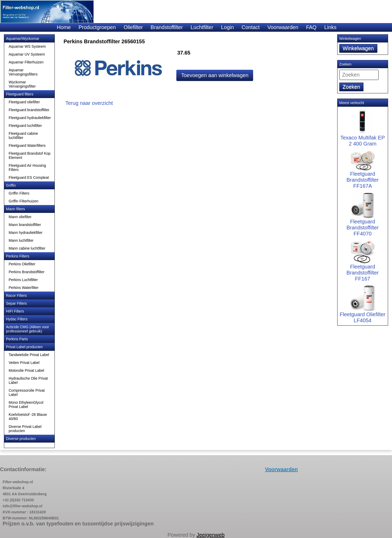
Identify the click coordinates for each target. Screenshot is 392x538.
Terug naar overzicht (89, 103)
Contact (251, 27)
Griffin (11, 185)
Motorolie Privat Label (26, 370)
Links (330, 27)
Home (64, 27)
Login (227, 27)
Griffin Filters (19, 193)
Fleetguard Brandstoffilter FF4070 (363, 219)
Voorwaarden (283, 27)
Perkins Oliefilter (22, 264)
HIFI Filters (15, 311)
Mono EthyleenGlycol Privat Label (26, 405)
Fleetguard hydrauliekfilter (30, 118)
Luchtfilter (202, 27)
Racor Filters (16, 295)
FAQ (311, 27)
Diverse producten (21, 439)
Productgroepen (97, 27)
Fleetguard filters (20, 94)
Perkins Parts (17, 339)
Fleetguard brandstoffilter (29, 110)
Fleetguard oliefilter (24, 102)
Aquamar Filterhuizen (26, 62)
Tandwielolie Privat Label (29, 355)
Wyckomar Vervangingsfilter (22, 84)
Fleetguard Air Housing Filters (27, 168)
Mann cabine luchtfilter (27, 248)
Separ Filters (16, 303)
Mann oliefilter (20, 217)
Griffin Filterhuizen (23, 201)
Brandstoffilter (167, 27)
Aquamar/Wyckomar (23, 39)
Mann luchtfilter (21, 240)
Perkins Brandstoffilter (27, 272)
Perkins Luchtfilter (23, 280)
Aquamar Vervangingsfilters (23, 72)
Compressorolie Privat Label (27, 392)
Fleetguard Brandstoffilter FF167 (363, 265)
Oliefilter (133, 27)
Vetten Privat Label (24, 363)
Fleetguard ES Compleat (29, 177)
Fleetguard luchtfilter (25, 126)
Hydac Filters (17, 319)
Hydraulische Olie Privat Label (28, 380)
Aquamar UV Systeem (27, 54)
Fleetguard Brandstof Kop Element (30, 155)
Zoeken (352, 87)
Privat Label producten (24, 347)
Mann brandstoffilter (25, 225)
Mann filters (15, 209)
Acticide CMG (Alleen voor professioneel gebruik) (28, 329)
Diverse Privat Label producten (25, 429)
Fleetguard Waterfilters (27, 146)
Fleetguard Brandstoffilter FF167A (363, 173)
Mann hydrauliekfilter (26, 233)
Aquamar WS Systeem (27, 46)
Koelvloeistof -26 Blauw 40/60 (28, 417)
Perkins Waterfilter (24, 288)
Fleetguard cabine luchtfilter (23, 136)
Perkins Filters (18, 256)
